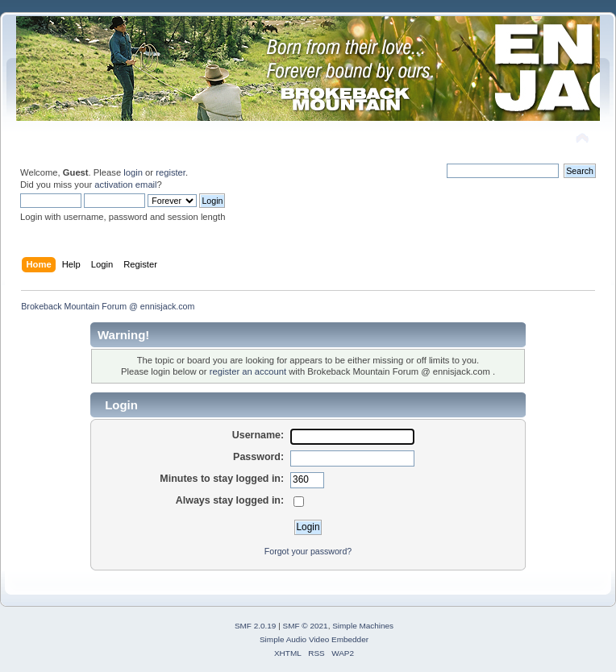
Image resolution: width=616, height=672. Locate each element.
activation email (125, 185)
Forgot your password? (308, 551)
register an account (248, 371)
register (171, 172)
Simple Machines (363, 626)
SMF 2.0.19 (256, 626)
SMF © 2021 (306, 626)
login (133, 172)
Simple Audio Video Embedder (314, 639)
